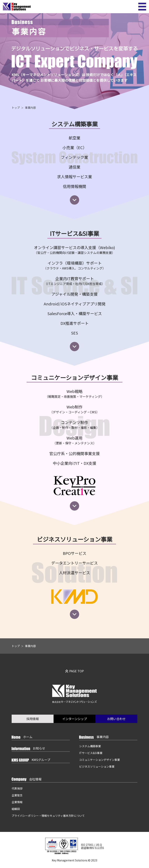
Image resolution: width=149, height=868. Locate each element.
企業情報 (17, 802)
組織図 (16, 809)
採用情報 (33, 719)
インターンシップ (75, 719)
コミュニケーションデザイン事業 (100, 760)
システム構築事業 (90, 746)
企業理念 (17, 795)
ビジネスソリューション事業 (97, 766)
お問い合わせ (116, 719)
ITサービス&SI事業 (91, 753)
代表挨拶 (17, 788)
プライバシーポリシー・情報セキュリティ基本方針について (48, 816)
